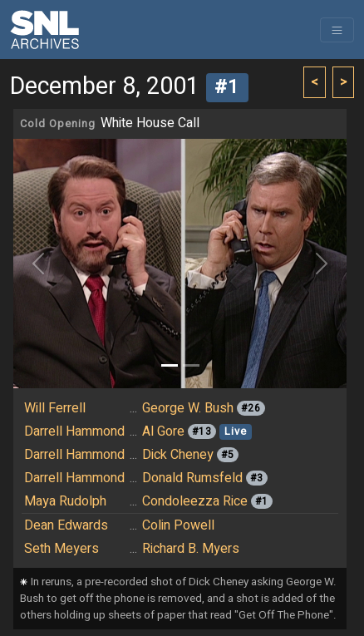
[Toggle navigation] (337, 30)
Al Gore (163, 431)
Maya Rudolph (65, 501)
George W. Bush (188, 408)
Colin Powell (178, 525)
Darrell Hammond (74, 431)
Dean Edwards (66, 525)
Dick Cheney (178, 455)
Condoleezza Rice (195, 501)
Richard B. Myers (191, 549)
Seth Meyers (61, 549)
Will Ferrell (55, 408)
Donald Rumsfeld (192, 478)
